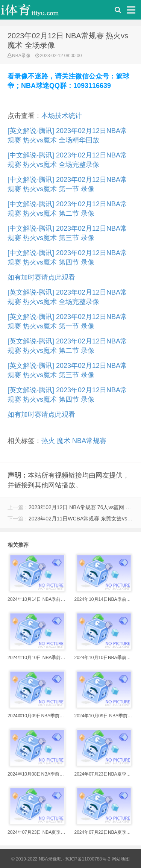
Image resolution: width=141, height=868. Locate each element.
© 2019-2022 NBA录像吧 (36, 859)
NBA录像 (21, 56)
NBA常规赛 (89, 441)
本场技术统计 (62, 116)
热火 (48, 441)
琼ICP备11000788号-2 (88, 859)
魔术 (64, 441)
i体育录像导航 (38, 12)
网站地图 (121, 859)
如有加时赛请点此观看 (41, 277)
